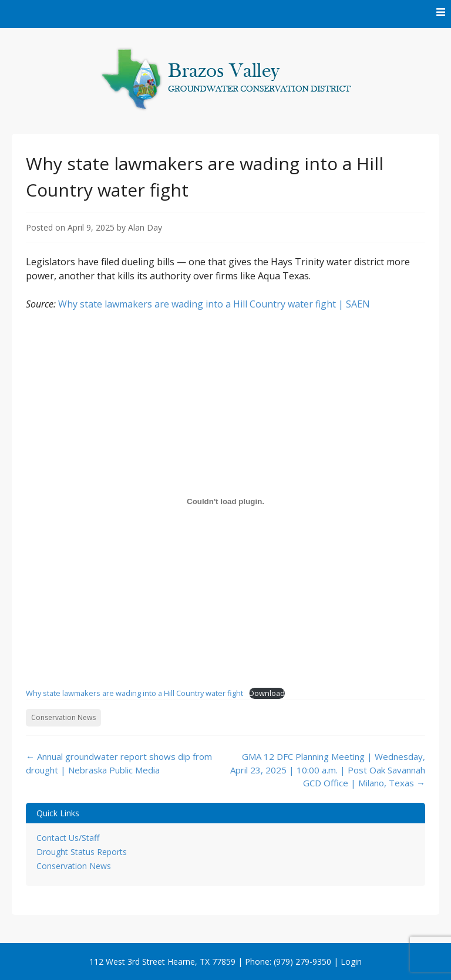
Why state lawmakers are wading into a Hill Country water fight (134, 693)
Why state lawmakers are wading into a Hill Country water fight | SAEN (214, 304)
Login (351, 962)
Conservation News (63, 717)
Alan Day (145, 227)
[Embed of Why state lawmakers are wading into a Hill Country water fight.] (225, 501)
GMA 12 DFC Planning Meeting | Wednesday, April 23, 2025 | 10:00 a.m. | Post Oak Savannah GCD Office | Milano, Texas (328, 770)
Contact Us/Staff (68, 838)
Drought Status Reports (82, 852)
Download (267, 693)
